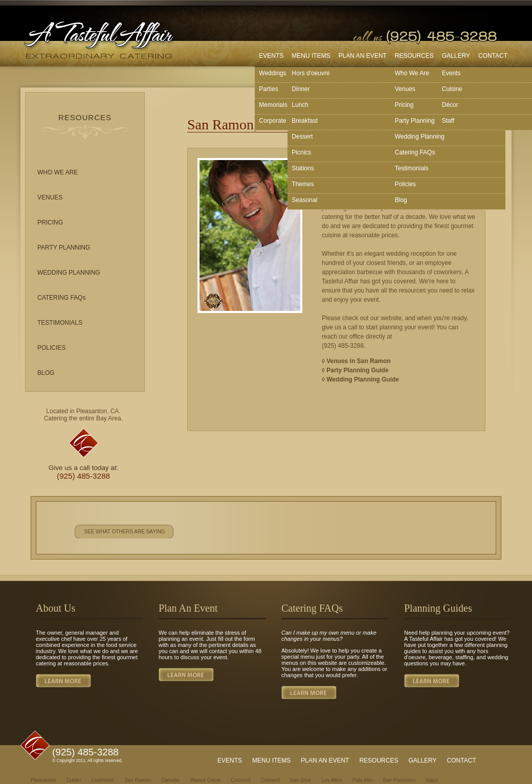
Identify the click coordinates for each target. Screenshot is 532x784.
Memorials (273, 105)
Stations (303, 168)
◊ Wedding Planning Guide (360, 379)
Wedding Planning (420, 137)
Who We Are (412, 73)
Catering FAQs (415, 152)
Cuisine (452, 89)
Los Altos (332, 780)
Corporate (272, 121)
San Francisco (399, 780)
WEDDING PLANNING (69, 273)
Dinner (301, 89)
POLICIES (51, 348)
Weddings (272, 73)
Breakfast (305, 121)
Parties (268, 89)
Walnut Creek (205, 780)
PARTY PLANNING (64, 248)
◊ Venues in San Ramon (356, 361)
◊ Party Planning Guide (355, 370)
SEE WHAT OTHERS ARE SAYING (124, 532)
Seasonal (304, 200)
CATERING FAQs (61, 298)
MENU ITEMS (311, 56)
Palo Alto (362, 780)
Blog (401, 200)
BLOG (46, 373)
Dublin (74, 780)
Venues (405, 89)
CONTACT (493, 56)
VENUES (50, 197)
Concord (240, 780)
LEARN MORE (63, 681)
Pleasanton (43, 780)
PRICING (50, 222)
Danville (171, 780)
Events (451, 73)
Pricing (404, 105)
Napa (432, 780)
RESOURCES (414, 56)
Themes (303, 184)
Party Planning (415, 121)
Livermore (102, 780)
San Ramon (138, 780)
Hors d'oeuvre (311, 73)
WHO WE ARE (58, 172)
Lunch (300, 105)
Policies (405, 184)
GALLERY (456, 56)
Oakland (270, 780)
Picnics (301, 152)
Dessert (302, 137)
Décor (450, 105)
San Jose (301, 780)
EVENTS (271, 56)
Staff (448, 121)
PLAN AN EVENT (363, 56)
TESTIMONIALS (60, 323)
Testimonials (412, 168)
